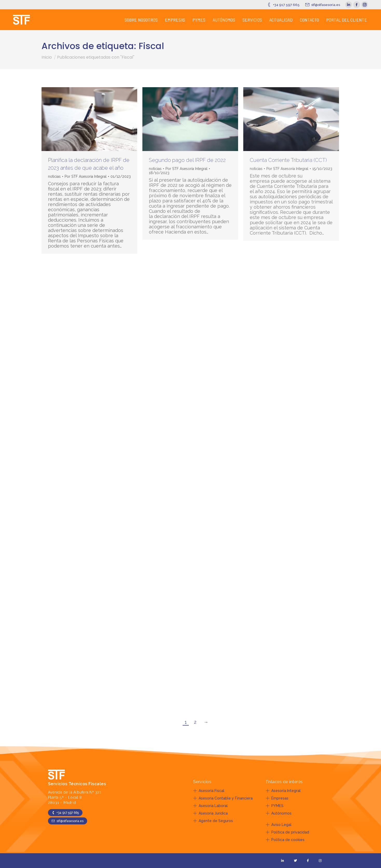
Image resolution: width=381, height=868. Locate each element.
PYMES (275, 806)
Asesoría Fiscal (209, 791)
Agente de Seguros (213, 821)
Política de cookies (285, 840)
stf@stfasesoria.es (322, 5)
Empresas (277, 798)
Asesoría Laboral (210, 806)
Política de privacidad (288, 832)
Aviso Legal (279, 825)
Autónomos (279, 813)
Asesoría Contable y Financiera (223, 798)
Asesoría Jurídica (210, 813)
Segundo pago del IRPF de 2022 (187, 160)
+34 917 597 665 (283, 5)
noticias (54, 176)
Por (86, 176)
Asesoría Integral (283, 791)
